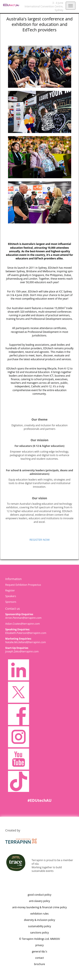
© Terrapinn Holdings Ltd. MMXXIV (39, 939)
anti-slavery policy (40, 901)
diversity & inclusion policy (39, 920)
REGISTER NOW (40, 540)
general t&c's (39, 951)
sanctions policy (39, 933)
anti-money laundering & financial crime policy (39, 907)
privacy (40, 945)
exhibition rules (39, 914)
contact (39, 958)
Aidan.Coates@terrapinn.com (23, 624)
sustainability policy (39, 926)
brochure (40, 964)
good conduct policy (40, 895)
